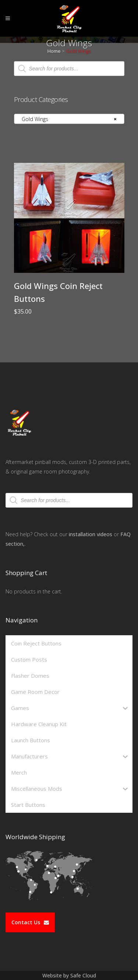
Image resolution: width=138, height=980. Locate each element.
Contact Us (30, 922)
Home (54, 51)
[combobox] (69, 119)
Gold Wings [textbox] (67, 119)
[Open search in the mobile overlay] (69, 69)
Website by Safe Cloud (69, 975)
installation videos (91, 534)
